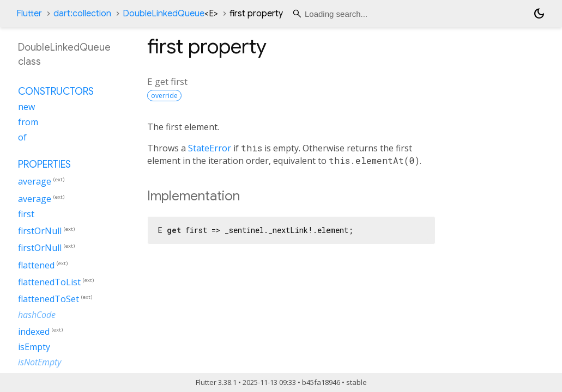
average (35, 182)
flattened (36, 265)
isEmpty (34, 347)
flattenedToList (49, 282)
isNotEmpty (40, 362)
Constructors (56, 91)
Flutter (29, 14)
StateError (210, 148)
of (22, 137)
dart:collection (82, 14)
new (26, 107)
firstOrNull (40, 231)
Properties (44, 164)
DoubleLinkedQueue (170, 14)
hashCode (37, 315)
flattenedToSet (49, 299)
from (28, 122)
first (26, 214)
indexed (34, 332)
